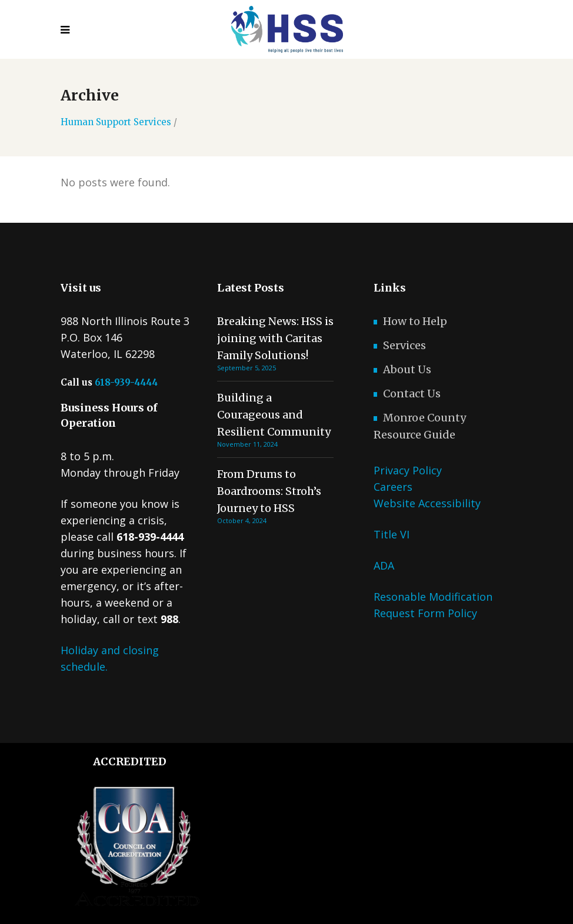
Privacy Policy (408, 470)
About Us (407, 369)
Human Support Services (116, 122)
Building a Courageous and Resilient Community (274, 415)
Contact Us (412, 394)
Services (404, 345)
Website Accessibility (427, 503)
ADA (384, 565)
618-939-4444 (126, 382)
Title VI (392, 534)
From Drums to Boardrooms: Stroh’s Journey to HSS (269, 491)
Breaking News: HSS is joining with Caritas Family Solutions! (275, 338)
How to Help (415, 321)
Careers (393, 487)
